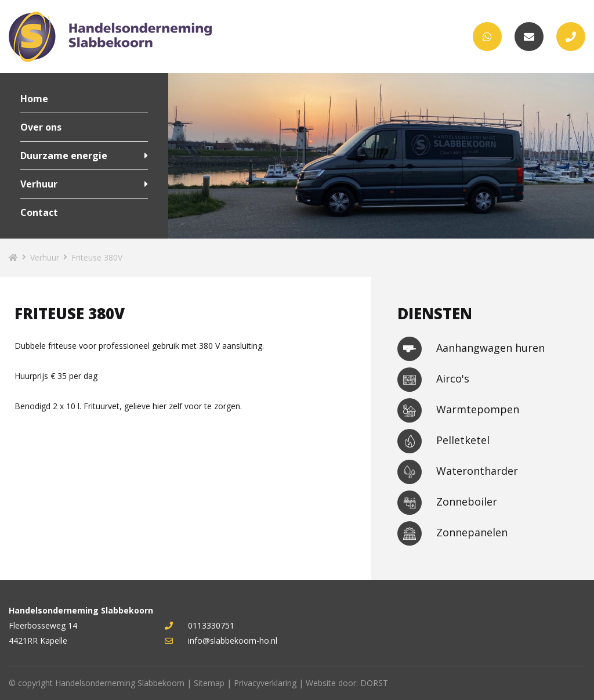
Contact (39, 212)
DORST (374, 683)
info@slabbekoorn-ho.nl (221, 641)
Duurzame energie (64, 156)
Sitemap (209, 683)
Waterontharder (458, 472)
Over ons (41, 127)
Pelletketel (443, 441)
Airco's (433, 380)
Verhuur (39, 184)
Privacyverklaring (265, 683)
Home (34, 99)
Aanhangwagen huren (471, 349)
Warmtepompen (458, 410)
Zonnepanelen (452, 533)
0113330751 (200, 625)
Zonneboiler (447, 503)
